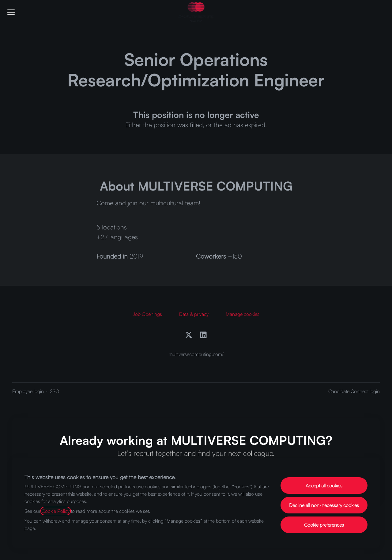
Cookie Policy (56, 511)
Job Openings (147, 314)
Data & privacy (194, 314)
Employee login (28, 391)
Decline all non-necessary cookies (324, 505)
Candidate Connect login (354, 391)
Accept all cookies (324, 486)
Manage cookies (243, 314)
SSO (55, 391)
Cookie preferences (324, 525)
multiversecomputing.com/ (196, 354)
